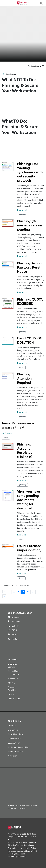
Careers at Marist (15, 739)
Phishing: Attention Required (24, 379)
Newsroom (12, 756)
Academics (12, 660)
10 (29, 592)
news (6, 438)
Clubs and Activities (12, 689)
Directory (12, 725)
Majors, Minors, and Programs (14, 673)
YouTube (15, 635)
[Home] (3, 74)
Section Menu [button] (36, 66)
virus (21, 539)
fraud (21, 368)
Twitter (15, 639)
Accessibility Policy (28, 848)
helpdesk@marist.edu (17, 857)
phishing (22, 214)
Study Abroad (14, 678)
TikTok (14, 630)
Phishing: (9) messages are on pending (30, 226)
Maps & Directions (15, 734)
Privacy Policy (14, 848)
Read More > (22, 210)
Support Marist (14, 743)
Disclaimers (29, 845)
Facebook (16, 621)
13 (38, 592)
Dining (11, 694)
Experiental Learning (13, 665)
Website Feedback (15, 751)
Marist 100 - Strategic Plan (18, 747)
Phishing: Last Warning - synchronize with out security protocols (30, 172)
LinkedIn (15, 626)
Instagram (16, 617)
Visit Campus (13, 730)
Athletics (12, 683)
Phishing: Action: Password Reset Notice (30, 268)
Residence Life (14, 699)
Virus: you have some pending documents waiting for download (29, 500)
